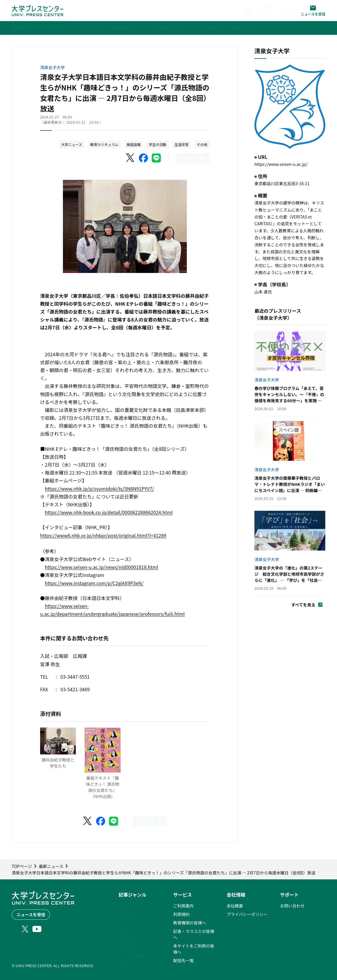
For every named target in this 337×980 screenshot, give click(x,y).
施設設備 (134, 144)
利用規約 (182, 914)
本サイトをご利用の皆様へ (194, 949)
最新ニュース (131, 914)
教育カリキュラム (104, 144)
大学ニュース (72, 144)
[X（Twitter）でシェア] (131, 158)
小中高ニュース (133, 940)
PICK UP (126, 906)
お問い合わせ (292, 906)
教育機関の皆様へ (190, 923)
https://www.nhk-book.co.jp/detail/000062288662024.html (109, 512)
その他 (202, 144)
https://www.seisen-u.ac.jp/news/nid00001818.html (101, 567)
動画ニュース (131, 965)
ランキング (129, 923)
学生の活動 (158, 144)
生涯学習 (182, 144)
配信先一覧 (184, 960)
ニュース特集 (131, 957)
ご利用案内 (184, 906)
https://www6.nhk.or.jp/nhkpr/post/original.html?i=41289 (103, 535)
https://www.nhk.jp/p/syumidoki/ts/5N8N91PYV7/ (99, 489)
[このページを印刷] (193, 158)
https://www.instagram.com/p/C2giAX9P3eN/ (94, 583)
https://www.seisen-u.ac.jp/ (281, 164)
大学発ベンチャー (135, 948)
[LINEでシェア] (156, 158)
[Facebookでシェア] (143, 158)
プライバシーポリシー (247, 914)
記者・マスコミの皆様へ (194, 934)
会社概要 (235, 906)
